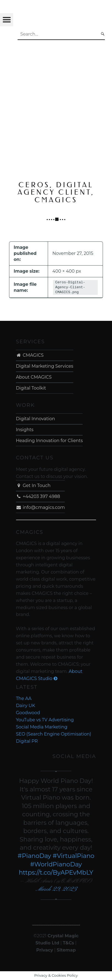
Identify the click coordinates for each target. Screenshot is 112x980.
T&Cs (68, 943)
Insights (25, 430)
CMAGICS (30, 355)
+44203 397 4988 (38, 496)
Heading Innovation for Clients (49, 441)
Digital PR (27, 741)
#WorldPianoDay (56, 864)
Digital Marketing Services (45, 366)
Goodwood (28, 713)
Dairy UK (26, 706)
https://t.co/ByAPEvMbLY (56, 873)
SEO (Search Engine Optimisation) (54, 734)
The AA (24, 698)
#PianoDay (34, 856)
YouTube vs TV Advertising (45, 720)
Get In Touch (33, 485)
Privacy (45, 950)
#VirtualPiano (74, 856)
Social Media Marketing (42, 727)
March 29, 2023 (56, 889)
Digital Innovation (35, 419)
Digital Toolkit (31, 388)
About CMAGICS (34, 377)
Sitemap (66, 950)
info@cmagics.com (40, 507)
